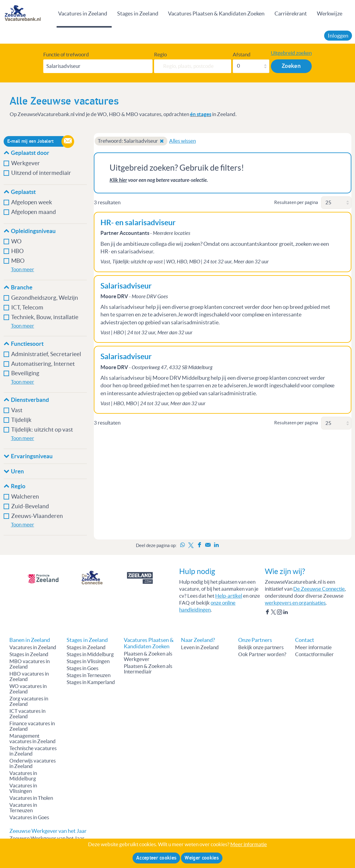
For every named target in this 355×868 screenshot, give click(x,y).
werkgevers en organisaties (295, 603)
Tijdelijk (21, 420)
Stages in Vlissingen (88, 661)
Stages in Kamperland (91, 682)
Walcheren (25, 497)
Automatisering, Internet (43, 364)
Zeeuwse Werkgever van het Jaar (47, 838)
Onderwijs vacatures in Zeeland (33, 763)
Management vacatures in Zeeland (33, 739)
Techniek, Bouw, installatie (45, 317)
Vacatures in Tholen (31, 798)
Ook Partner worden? (262, 654)
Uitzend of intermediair (41, 173)
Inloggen (338, 36)
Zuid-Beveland (30, 506)
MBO (18, 261)
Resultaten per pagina (296, 202)
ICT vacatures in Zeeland (27, 714)
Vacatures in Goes (29, 817)
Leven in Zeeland (200, 647)
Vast (17, 410)
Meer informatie (313, 647)
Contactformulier (314, 654)
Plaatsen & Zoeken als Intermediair (148, 669)
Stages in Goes (82, 668)
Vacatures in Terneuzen (23, 808)
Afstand (242, 55)
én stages (201, 114)
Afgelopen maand (34, 212)
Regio (160, 55)
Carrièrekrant (291, 13)
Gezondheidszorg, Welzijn (45, 298)
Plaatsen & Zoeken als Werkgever (148, 656)
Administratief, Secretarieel (46, 354)
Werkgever (26, 163)
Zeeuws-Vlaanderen (37, 516)
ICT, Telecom (27, 307)
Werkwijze (330, 13)
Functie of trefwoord (66, 55)
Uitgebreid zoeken (291, 53)
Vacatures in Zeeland (83, 13)
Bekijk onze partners (261, 647)
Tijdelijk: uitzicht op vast (42, 430)
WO (16, 241)
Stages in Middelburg (90, 654)
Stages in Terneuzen (89, 675)
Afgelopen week (32, 202)
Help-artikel (229, 596)
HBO (17, 251)
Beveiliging (25, 373)
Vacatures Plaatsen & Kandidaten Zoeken (216, 13)
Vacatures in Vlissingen (23, 788)
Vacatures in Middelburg (23, 776)
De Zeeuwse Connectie (319, 589)
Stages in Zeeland (138, 13)
